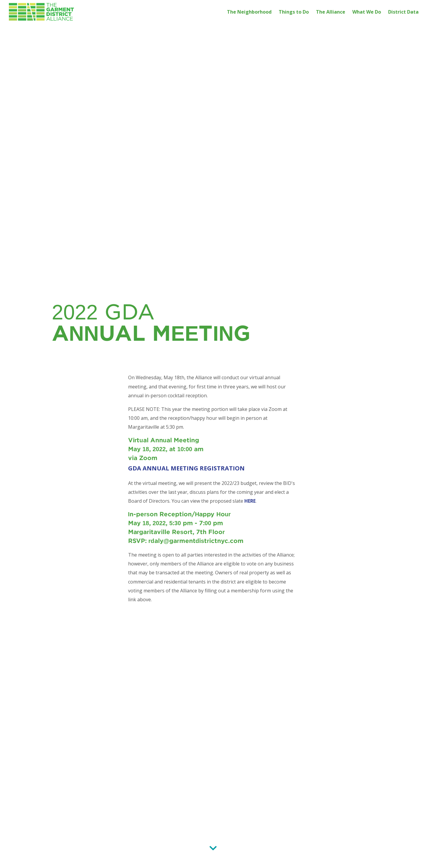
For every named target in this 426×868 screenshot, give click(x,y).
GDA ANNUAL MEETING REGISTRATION (186, 468)
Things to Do (294, 12)
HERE (250, 501)
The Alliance (331, 12)
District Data (403, 12)
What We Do (367, 12)
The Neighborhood (249, 12)
